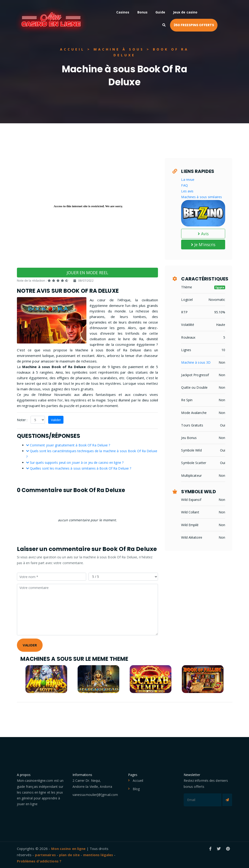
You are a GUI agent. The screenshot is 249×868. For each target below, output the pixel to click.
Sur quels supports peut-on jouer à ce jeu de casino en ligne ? (75, 463)
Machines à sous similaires (202, 197)
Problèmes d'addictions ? (39, 861)
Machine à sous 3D (196, 362)
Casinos (137, 12)
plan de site (69, 855)
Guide (174, 12)
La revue (188, 180)
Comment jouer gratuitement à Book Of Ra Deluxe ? (68, 445)
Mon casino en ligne (68, 849)
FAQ (184, 185)
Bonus (156, 12)
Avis (203, 234)
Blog (136, 789)
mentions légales (98, 855)
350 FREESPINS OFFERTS (208, 25)
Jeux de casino (199, 12)
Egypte (220, 287)
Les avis (187, 191)
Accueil (138, 781)
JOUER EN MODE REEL (87, 273)
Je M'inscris (203, 245)
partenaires (45, 855)
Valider (56, 420)
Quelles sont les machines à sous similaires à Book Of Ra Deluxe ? (79, 468)
